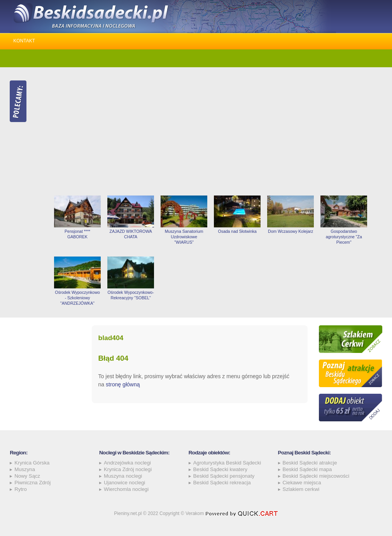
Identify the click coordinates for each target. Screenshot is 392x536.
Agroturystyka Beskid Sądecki (227, 463)
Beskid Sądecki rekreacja (222, 483)
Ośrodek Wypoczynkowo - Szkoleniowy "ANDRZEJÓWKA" (77, 298)
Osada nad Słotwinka (237, 231)
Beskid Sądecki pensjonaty (224, 476)
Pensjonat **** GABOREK (77, 234)
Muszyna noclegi (123, 476)
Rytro (21, 489)
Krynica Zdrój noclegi (128, 469)
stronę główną (123, 384)
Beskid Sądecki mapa (307, 469)
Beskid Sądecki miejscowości (316, 476)
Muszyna (25, 469)
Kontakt (24, 41)
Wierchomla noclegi (126, 489)
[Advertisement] (217, 131)
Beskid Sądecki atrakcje (310, 463)
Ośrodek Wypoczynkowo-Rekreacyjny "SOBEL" (131, 295)
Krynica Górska (32, 463)
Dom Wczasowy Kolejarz (290, 231)
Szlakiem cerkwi (301, 489)
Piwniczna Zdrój (32, 483)
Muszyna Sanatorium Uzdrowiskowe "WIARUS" (184, 237)
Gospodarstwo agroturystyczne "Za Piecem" (344, 237)
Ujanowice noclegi (124, 483)
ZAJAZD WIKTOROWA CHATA (130, 234)
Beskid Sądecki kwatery (220, 469)
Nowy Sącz (27, 476)
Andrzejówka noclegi (127, 463)
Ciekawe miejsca (302, 483)
